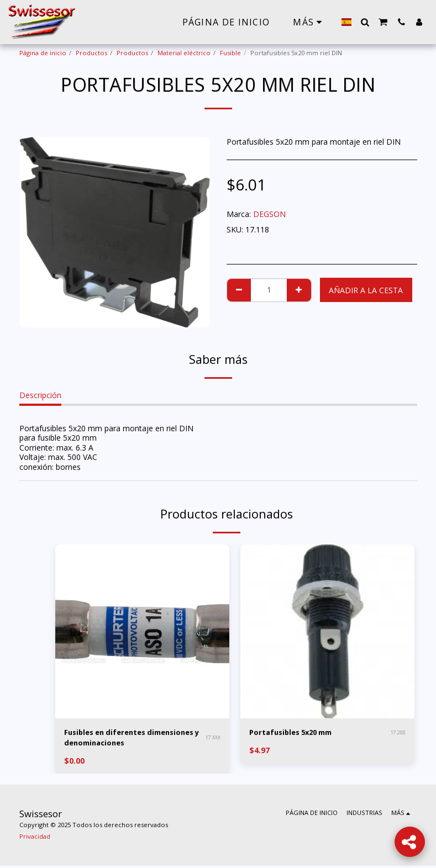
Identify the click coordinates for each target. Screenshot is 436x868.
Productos (91, 53)
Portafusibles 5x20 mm (295, 733)
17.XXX (213, 739)
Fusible (230, 53)
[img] (142, 631)
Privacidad (35, 838)
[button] (365, 22)
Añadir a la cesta (366, 290)
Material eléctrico (184, 53)
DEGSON (269, 214)
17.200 (398, 733)
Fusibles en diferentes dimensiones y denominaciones (127, 739)
